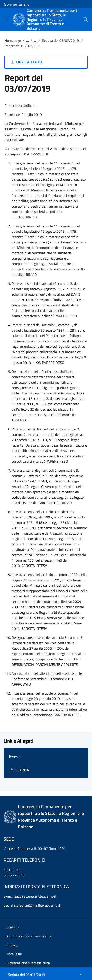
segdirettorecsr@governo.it (35, 896)
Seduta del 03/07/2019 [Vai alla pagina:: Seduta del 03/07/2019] (61, 40)
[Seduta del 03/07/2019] (46, 975)
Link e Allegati (26, 62)
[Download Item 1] (19, 770)
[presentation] (85, 19)
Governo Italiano (17, 4)
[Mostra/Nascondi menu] (8, 20)
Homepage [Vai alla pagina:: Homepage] (13, 40)
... (27, 40)
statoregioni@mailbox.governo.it (35, 905)
